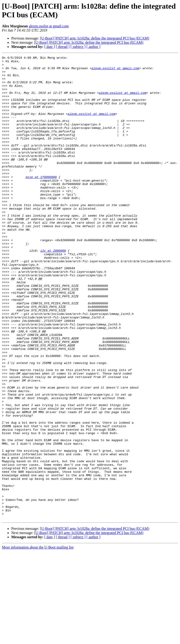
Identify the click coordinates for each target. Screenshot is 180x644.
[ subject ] (78, 47)
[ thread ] (63, 47)
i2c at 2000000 (53, 290)
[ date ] (50, 47)
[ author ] (94, 47)
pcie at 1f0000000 (41, 201)
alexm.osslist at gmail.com (49, 26)
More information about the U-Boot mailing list (38, 640)
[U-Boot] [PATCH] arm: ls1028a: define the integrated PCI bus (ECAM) (95, 38)
